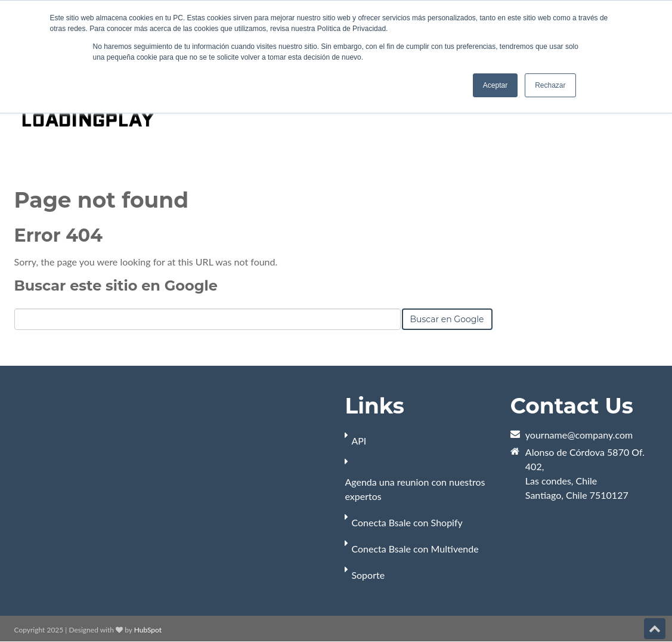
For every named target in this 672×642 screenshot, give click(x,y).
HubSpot (148, 630)
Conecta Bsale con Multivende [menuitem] (415, 549)
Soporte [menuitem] (368, 575)
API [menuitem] (359, 441)
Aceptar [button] (495, 85)
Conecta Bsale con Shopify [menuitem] (407, 522)
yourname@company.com (579, 435)
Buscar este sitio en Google (116, 285)
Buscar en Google (447, 319)
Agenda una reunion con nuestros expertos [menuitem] (415, 489)
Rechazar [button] (550, 85)
